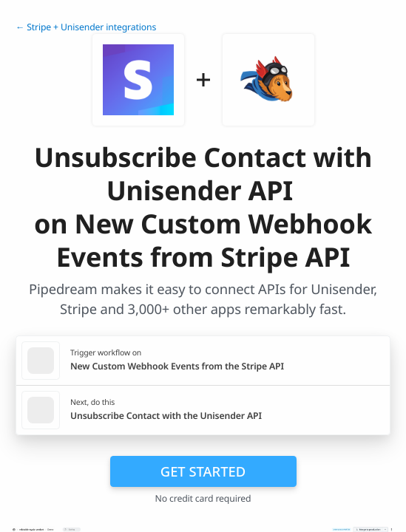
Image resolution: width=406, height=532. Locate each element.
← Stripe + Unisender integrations (86, 27)
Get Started (203, 471)
